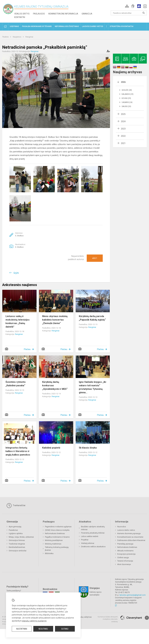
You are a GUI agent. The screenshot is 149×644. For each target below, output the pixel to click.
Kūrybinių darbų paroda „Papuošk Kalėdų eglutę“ (92, 318)
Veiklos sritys (22, 14)
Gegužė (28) (127, 90)
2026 (123, 82)
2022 (123, 136)
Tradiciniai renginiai (17, 544)
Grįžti (16, 273)
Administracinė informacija (63, 14)
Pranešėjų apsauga (125, 544)
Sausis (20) (126, 106)
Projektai (85, 540)
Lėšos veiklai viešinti (90, 536)
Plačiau (27, 349)
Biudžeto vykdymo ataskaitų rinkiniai (93, 528)
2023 (123, 129)
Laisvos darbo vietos (126, 530)
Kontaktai (20, 17)
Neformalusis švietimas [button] (67, 26)
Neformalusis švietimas (55, 533)
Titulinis (6, 37)
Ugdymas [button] (14, 26)
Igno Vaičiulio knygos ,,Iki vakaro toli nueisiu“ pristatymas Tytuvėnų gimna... (92, 387)
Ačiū (95, 258)
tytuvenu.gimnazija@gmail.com (133, 595)
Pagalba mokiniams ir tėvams (57, 537)
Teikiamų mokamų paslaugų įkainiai (57, 549)
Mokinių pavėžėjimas (54, 540)
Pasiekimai (13, 530)
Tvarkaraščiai (16, 506)
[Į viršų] (147, 618)
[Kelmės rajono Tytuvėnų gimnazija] (8, 9)
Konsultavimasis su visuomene (130, 537)
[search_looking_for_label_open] (144, 13)
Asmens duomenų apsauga (129, 533)
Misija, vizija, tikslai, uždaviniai (21, 537)
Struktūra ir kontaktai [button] (122, 26)
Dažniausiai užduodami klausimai (131, 540)
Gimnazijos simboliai (18, 551)
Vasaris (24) (127, 102)
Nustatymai (22, 629)
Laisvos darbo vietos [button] (93, 26)
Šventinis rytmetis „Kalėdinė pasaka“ (16, 384)
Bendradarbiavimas (17, 547)
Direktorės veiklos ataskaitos (93, 547)
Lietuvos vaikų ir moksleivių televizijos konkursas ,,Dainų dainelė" (18, 321)
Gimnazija (87, 14)
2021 (123, 143)
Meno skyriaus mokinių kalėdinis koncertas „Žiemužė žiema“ (55, 320)
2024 (123, 121)
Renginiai (29, 37)
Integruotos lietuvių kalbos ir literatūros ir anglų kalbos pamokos (18, 451)
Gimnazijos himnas (17, 540)
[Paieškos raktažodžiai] (129, 13)
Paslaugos (39, 14)
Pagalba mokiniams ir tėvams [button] (37, 26)
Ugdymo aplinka (16, 533)
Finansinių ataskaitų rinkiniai (93, 533)
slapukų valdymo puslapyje (34, 621)
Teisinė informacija (125, 561)
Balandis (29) (128, 94)
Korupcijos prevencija (126, 554)
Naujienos (17, 37)
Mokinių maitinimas (53, 544)
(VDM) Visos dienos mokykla (57, 530)
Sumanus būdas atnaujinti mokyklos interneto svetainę (108, 619)
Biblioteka (49, 553)
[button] (127, 6)
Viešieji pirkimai (88, 543)
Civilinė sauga (123, 557)
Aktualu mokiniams (125, 551)
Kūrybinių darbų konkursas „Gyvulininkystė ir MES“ (55, 385)
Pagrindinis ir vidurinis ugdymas (58, 527)
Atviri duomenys (124, 564)
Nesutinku (43, 629)
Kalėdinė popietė (51, 448)
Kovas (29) (126, 98)
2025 (123, 114)
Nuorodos (122, 527)
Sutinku (65, 629)
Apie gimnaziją (15, 527)
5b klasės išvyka (88, 448)
